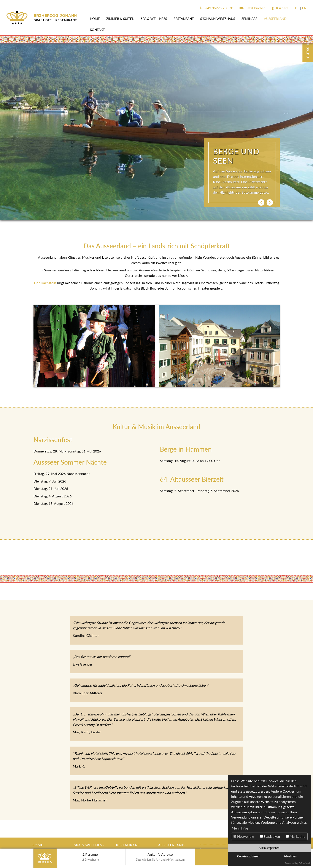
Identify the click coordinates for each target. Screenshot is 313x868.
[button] (261, 202)
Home (95, 19)
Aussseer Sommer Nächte (70, 462)
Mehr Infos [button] (240, 828)
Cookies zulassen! (249, 856)
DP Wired (304, 863)
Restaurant (184, 19)
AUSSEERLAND (275, 19)
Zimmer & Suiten (120, 19)
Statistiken (270, 836)
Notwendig (244, 836)
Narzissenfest (53, 440)
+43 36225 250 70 (216, 8)
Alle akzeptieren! (269, 848)
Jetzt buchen (253, 8)
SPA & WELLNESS (154, 19)
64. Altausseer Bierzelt (192, 479)
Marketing (296, 836)
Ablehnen (290, 856)
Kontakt (97, 30)
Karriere (280, 8)
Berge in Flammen (186, 449)
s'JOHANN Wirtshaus (218, 19)
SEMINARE (249, 19)
